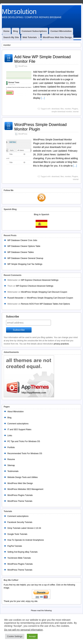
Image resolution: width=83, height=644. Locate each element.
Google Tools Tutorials (17, 534)
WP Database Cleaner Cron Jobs (22, 240)
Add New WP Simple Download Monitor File (43, 59)
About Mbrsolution (16, 412)
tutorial (76, 112)
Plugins (75, 109)
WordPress (23, 66)
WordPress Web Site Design (57, 37)
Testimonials (13, 471)
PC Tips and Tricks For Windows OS (24, 441)
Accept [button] (32, 636)
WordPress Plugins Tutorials (20, 495)
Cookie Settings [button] (15, 636)
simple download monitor (62, 112)
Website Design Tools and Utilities (23, 477)
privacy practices (61, 344)
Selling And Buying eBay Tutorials (22, 552)
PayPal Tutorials (15, 546)
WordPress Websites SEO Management (25, 489)
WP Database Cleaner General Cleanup (25, 258)
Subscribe (13, 317)
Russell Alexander (15, 298)
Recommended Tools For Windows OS (25, 453)
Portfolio (11, 447)
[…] (43, 98)
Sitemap (11, 465)
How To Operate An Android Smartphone (26, 540)
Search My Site (11, 37)
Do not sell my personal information (24, 630)
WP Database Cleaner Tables (21, 252)
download (56, 109)
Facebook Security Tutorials (20, 522)
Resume (11, 459)
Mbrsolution (19, 12)
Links (10, 436)
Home (6, 31)
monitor (68, 109)
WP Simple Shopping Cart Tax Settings (25, 264)
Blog (16, 31)
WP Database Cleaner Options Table (24, 246)
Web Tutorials (31, 38)
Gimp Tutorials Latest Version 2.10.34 (24, 528)
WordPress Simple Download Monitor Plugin (40, 127)
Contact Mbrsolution (61, 31)
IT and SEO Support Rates (19, 430)
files (62, 109)
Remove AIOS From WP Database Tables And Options (45, 304)
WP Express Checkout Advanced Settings (40, 280)
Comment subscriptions (34, 31)
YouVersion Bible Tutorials (19, 558)
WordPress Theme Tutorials (20, 501)
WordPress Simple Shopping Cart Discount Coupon (44, 292)
